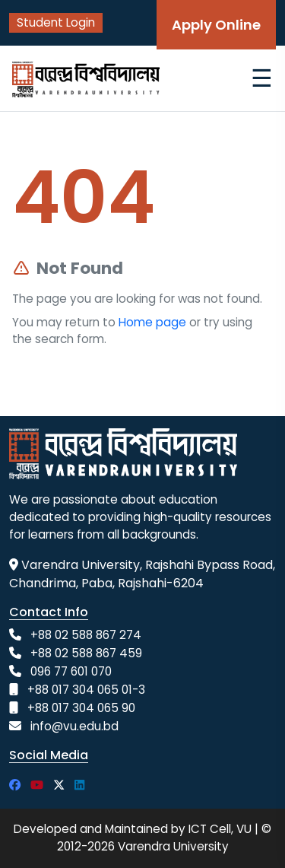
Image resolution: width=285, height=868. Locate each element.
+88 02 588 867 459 (86, 653)
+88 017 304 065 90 (81, 708)
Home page (152, 322)
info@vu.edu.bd (74, 726)
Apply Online (216, 25)
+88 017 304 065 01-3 (86, 690)
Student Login (56, 22)
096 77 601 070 (71, 671)
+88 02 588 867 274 (86, 635)
